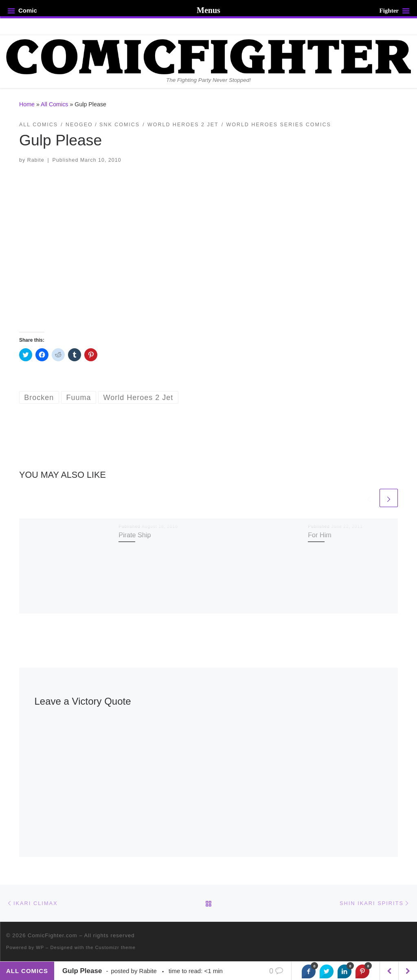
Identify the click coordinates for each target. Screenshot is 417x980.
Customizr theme (116, 947)
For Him (320, 535)
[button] (208, 248)
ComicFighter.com (53, 935)
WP (40, 947)
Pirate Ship (135, 535)
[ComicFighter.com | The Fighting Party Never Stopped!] (208, 56)
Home (27, 104)
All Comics (54, 104)
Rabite (36, 160)
